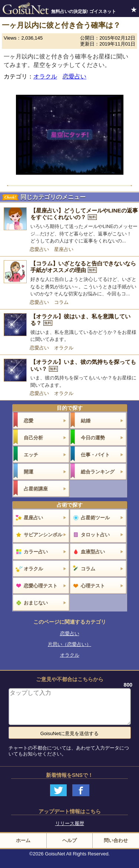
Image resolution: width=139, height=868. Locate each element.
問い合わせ (116, 840)
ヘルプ (69, 840)
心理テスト (93, 586)
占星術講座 (36, 489)
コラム (61, 302)
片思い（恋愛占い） (69, 644)
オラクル (45, 76)
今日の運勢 (93, 438)
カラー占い (36, 552)
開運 (29, 472)
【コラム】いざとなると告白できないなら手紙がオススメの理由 (83, 267)
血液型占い (93, 552)
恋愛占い (75, 76)
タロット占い (95, 535)
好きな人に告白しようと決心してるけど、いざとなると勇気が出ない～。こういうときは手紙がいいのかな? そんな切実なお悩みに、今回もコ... (83, 286)
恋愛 (29, 421)
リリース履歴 (70, 823)
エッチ (31, 455)
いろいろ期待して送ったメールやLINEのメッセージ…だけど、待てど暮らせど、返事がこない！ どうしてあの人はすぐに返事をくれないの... (84, 234)
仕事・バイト (95, 455)
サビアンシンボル (43, 535)
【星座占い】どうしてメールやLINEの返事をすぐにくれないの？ (84, 214)
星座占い (64, 249)
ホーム (23, 840)
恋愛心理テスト (41, 586)
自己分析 (33, 438)
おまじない (36, 603)
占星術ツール (95, 518)
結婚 (86, 421)
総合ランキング (98, 472)
